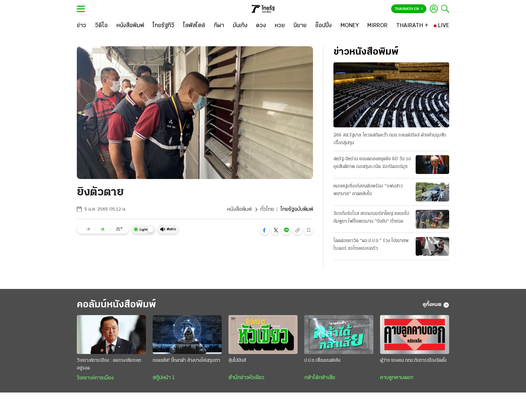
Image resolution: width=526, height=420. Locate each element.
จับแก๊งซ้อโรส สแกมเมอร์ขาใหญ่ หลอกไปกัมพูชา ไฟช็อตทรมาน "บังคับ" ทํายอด (371, 218)
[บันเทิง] (240, 26)
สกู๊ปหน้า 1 (164, 378)
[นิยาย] (300, 26)
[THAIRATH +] (412, 26)
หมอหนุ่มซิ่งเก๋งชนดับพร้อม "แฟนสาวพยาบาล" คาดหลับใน (368, 190)
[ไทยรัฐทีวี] (164, 26)
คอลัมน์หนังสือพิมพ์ (116, 305)
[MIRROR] (377, 26)
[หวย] (280, 26)
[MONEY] (350, 26)
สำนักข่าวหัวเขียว (246, 378)
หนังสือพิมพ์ (239, 209)
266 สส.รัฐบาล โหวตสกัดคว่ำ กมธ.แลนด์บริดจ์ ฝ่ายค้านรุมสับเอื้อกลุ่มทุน (390, 139)
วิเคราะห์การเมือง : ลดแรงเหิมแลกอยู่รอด (109, 364)
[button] (264, 230)
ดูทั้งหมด (436, 305)
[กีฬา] (219, 26)
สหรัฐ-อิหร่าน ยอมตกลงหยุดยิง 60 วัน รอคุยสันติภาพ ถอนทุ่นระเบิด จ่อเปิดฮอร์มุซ (372, 163)
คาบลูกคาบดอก (397, 378)
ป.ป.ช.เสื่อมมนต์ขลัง (322, 361)
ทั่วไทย (267, 209)
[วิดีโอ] (101, 26)
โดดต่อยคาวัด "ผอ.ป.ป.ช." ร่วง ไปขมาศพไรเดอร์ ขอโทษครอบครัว (371, 245)
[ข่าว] (82, 26)
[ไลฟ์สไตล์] (194, 26)
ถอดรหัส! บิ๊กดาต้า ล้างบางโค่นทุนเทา (186, 361)
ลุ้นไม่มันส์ (237, 361)
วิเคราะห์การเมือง (95, 378)
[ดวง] (261, 26)
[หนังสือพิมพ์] (130, 26)
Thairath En (409, 9)
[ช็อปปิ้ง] (324, 26)
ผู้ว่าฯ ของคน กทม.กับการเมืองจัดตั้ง (413, 361)
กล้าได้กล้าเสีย (320, 378)
